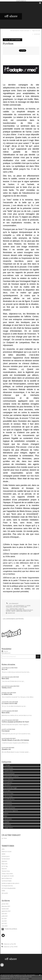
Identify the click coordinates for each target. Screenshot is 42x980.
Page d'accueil (36, 30)
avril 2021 (4, 923)
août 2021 (4, 914)
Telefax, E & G (6, 688)
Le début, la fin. (7, 694)
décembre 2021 (6, 906)
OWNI (3, 891)
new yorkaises (8, 819)
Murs (6, 816)
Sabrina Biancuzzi (7, 878)
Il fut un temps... (9, 796)
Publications (8, 825)
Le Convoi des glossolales (9, 888)
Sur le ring (4, 866)
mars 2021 (5, 926)
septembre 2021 (6, 911)
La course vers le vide (9, 703)
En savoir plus (25, 978)
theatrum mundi (6, 851)
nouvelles (7, 822)
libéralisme (19, 611)
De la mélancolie (9, 779)
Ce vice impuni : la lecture (11, 776)
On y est (4, 669)
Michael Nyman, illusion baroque (20, 30)
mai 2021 (4, 921)
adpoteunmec (14, 609)
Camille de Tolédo (6, 881)
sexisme (8, 611)
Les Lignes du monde (8, 876)
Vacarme (4, 869)
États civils (4, 864)
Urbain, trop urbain (7, 874)
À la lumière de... (9, 768)
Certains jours (6, 856)
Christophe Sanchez (7, 886)
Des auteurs (7, 785)
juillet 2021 (5, 916)
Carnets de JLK (6, 859)
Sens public (5, 893)
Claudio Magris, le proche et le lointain (15, 740)
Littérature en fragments (11, 810)
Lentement (37, 34)
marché (26, 611)
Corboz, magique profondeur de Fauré (15, 722)
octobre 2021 (5, 909)
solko (3, 849)
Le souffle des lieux (9, 799)
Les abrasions (8, 802)
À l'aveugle (7, 765)
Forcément (5, 731)
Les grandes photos (10, 808)
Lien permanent (12, 604)
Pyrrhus (8, 44)
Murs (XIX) (5, 713)
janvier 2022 (5, 904)
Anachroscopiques (9, 774)
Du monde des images (10, 788)
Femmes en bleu (9, 793)
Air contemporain (19, 606)
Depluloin (4, 861)
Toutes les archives (11, 929)
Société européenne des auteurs (10, 883)
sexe (30, 611)
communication (11, 610)
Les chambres (8, 805)
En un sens (7, 791)
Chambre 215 (6, 749)
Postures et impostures (20, 607)
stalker (3, 854)
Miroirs (6, 813)
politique (30, 610)
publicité (21, 609)
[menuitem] (20, 31)
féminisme (19, 610)
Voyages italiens (8, 828)
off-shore (11, 16)
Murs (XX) (5, 679)
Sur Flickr (4, 838)
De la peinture (8, 782)
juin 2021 (4, 919)
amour (25, 610)
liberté (13, 611)
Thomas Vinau (6, 871)
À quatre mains (8, 771)
